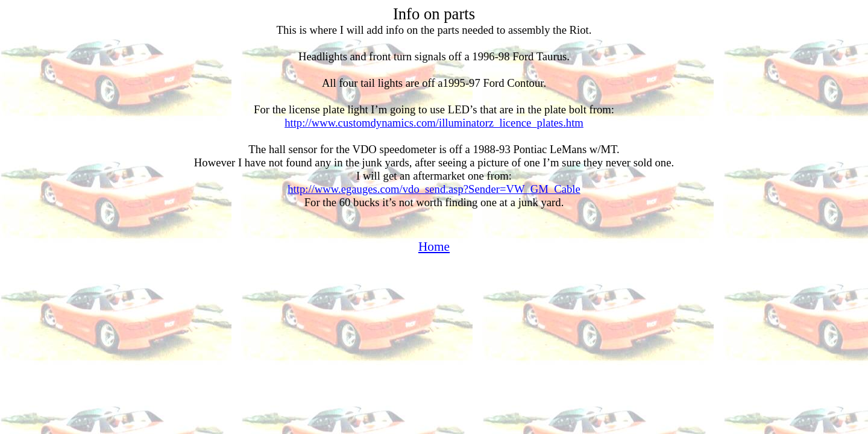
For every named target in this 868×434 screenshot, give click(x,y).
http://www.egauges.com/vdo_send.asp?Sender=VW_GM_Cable (434, 189)
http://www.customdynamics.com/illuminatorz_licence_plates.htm (434, 123)
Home (434, 247)
